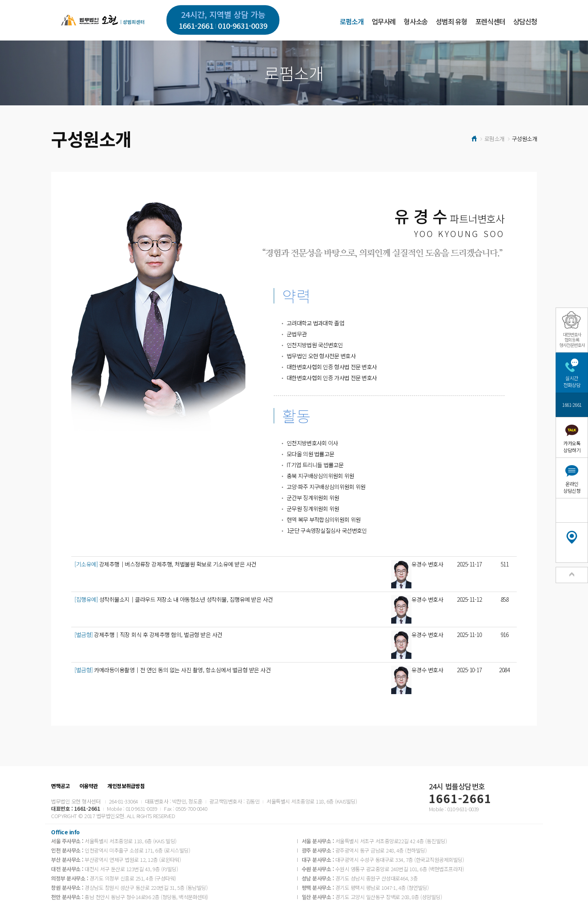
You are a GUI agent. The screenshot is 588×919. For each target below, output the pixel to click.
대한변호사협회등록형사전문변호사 (572, 340)
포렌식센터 (490, 21)
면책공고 (60, 786)
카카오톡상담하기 (572, 447)
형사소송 (416, 21)
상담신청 (525, 21)
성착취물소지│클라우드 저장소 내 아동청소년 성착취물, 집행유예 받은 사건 (174, 599)
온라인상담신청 (572, 487)
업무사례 (384, 21)
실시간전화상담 (572, 381)
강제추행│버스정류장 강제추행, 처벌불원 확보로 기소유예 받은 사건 (165, 564)
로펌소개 (352, 21)
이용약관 (89, 786)
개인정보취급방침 (126, 786)
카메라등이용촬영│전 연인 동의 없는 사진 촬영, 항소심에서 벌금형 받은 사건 (173, 670)
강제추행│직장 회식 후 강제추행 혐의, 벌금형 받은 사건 (148, 635)
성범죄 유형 (451, 21)
